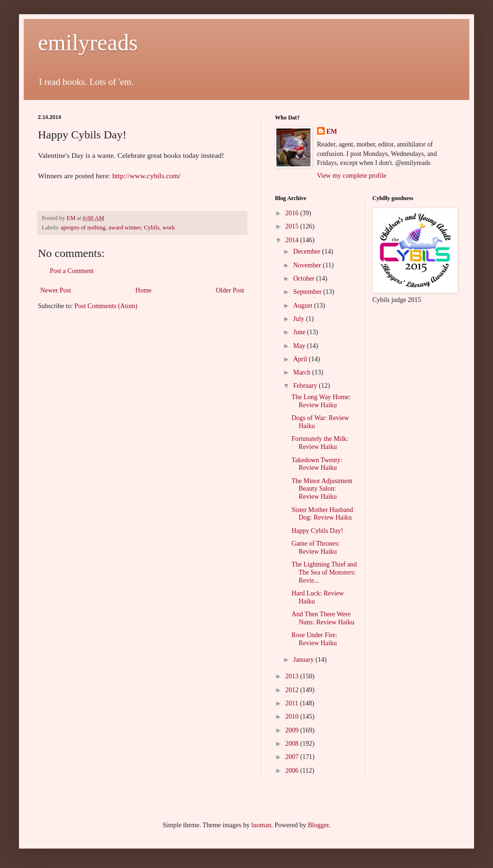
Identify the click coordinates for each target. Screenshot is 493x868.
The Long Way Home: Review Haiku (321, 401)
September (308, 292)
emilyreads (88, 42)
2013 (293, 676)
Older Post (230, 290)
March (302, 372)
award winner (125, 228)
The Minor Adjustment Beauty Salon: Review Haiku (322, 489)
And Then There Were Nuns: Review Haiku (323, 618)
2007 (293, 757)
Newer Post (56, 290)
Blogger (318, 825)
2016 (293, 213)
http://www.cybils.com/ (146, 176)
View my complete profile (352, 176)
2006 (293, 771)
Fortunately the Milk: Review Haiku (320, 443)
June (300, 332)
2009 (293, 730)
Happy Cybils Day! (317, 531)
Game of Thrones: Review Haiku (316, 548)
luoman (261, 825)
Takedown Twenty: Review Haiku (317, 464)
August (303, 306)
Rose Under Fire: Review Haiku (314, 639)
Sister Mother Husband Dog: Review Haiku (322, 514)
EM (332, 132)
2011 (293, 703)
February (306, 386)
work (169, 228)
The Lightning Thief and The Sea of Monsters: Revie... (324, 572)
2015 (293, 226)
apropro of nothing (83, 228)
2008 (293, 744)
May (300, 346)
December (307, 251)
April (301, 359)
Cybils (152, 228)
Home (144, 290)
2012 (293, 690)
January (304, 660)
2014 (293, 240)
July (299, 319)
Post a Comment (72, 271)
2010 (293, 717)
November (308, 265)
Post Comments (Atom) (106, 306)
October (305, 279)
